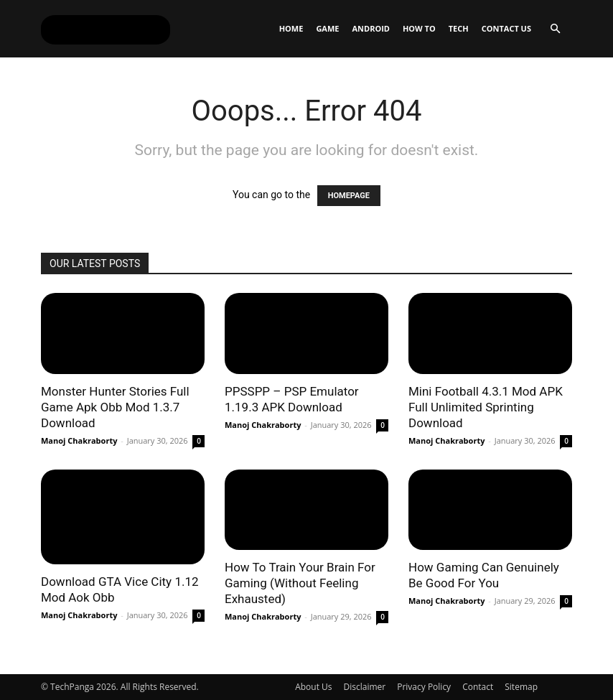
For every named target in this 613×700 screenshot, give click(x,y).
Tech (459, 28)
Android (370, 28)
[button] (555, 29)
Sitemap (521, 687)
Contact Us (506, 28)
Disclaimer (365, 687)
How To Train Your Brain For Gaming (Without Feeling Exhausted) (300, 583)
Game (327, 28)
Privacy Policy (424, 687)
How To (419, 28)
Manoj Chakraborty (79, 440)
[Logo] (106, 29)
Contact (478, 687)
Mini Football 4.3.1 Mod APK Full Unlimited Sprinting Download (486, 407)
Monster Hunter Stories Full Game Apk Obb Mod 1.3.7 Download (115, 407)
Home (291, 28)
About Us (313, 687)
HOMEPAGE (349, 196)
